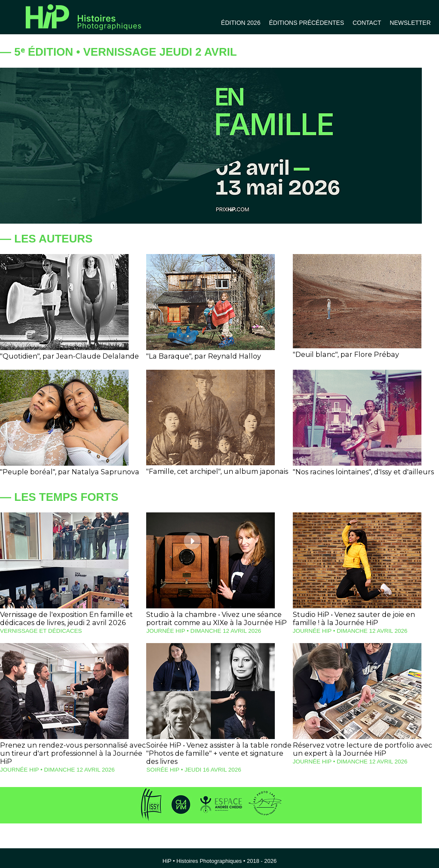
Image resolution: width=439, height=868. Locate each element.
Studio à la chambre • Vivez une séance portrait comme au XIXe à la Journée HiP (213, 619)
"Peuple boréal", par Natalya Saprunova (64, 472)
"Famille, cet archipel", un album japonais (213, 471)
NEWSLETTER (410, 23)
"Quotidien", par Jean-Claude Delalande (65, 356)
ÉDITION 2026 (241, 23)
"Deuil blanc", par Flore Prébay (343, 355)
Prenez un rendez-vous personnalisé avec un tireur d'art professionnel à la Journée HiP (73, 748)
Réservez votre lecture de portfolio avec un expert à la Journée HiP (364, 748)
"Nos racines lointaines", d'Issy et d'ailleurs (359, 472)
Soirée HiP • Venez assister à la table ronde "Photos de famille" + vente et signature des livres (217, 753)
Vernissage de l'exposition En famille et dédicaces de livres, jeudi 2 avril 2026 (63, 619)
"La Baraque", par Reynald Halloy (199, 356)
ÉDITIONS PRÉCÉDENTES (306, 23)
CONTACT (367, 23)
